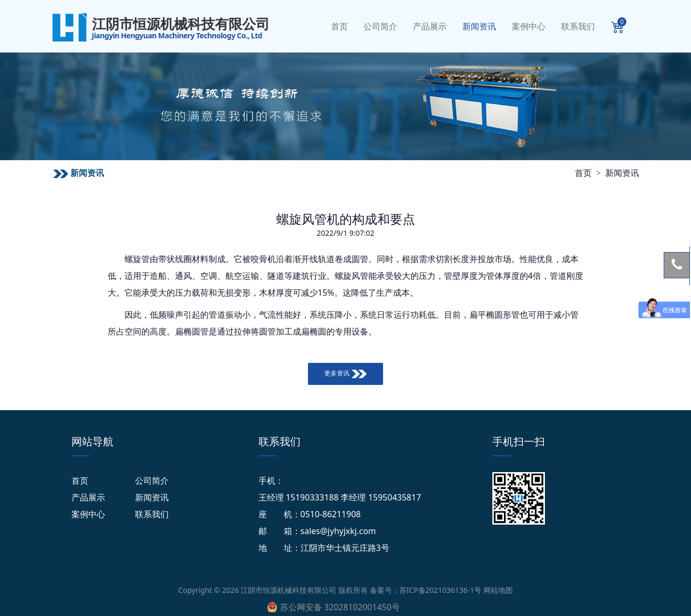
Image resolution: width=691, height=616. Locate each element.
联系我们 (578, 26)
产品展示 (430, 26)
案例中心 (529, 26)
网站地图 (498, 590)
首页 (339, 26)
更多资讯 (345, 373)
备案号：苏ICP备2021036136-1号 (426, 590)
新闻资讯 (479, 26)
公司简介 (380, 26)
